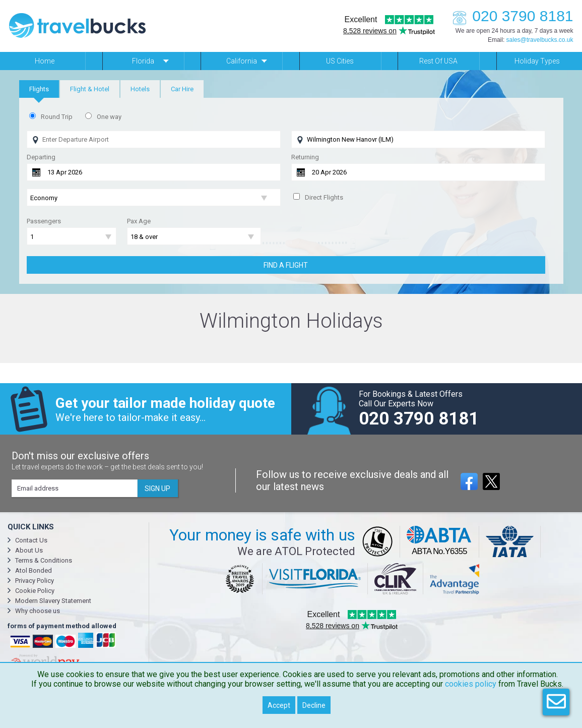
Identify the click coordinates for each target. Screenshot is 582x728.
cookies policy (471, 684)
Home (45, 61)
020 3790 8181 (510, 16)
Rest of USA (438, 61)
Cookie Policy (35, 591)
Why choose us (38, 611)
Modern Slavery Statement (53, 601)
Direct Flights (324, 197)
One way (109, 117)
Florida (143, 61)
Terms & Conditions (44, 560)
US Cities (340, 61)
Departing (41, 157)
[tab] (39, 89)
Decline (314, 705)
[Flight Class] (154, 198)
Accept (279, 705)
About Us (29, 550)
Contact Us (31, 540)
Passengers (44, 221)
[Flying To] (418, 139)
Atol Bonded (34, 570)
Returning (305, 157)
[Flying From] (154, 139)
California (242, 61)
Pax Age (139, 221)
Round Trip (57, 117)
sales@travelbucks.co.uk (540, 40)
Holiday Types (537, 61)
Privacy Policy (35, 581)
